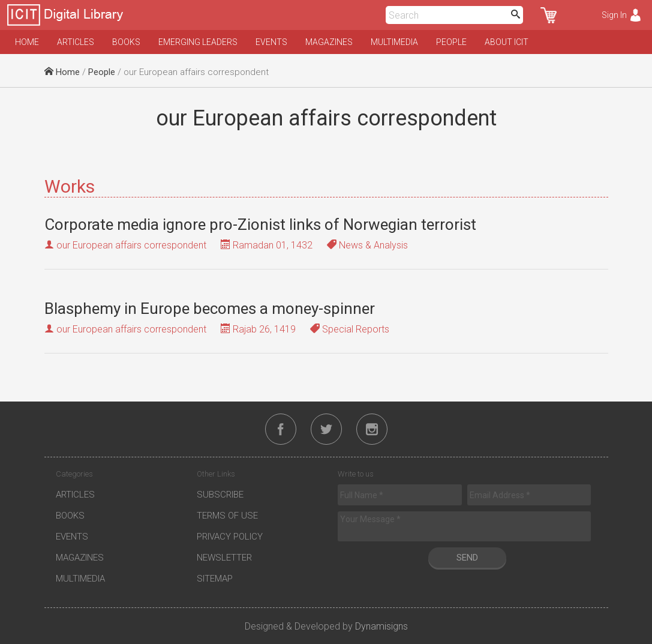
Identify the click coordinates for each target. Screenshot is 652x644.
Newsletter (224, 558)
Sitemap (215, 579)
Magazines (329, 42)
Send (467, 558)
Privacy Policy (230, 537)
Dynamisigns (381, 626)
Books (126, 42)
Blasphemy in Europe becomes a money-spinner (210, 308)
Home (27, 42)
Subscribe (220, 495)
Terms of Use (227, 516)
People (451, 42)
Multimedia (394, 42)
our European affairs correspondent (131, 245)
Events (271, 42)
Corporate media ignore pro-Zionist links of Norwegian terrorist (260, 224)
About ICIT (507, 42)
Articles (76, 42)
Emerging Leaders (198, 42)
